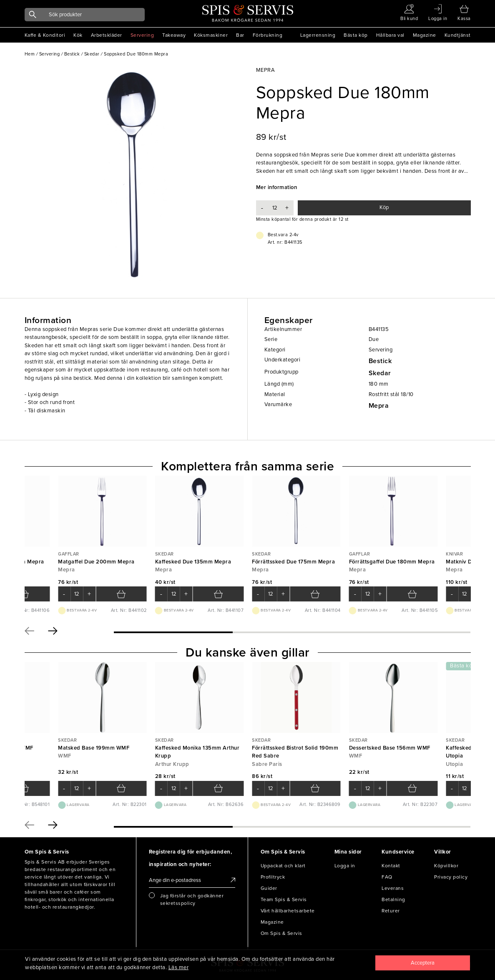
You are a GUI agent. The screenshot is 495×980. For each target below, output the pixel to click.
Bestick (380, 361)
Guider (269, 888)
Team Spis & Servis (284, 899)
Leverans (393, 888)
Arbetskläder (107, 35)
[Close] (423, 963)
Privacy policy (451, 877)
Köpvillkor (446, 866)
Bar (240, 35)
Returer (391, 911)
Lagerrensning (318, 35)
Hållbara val (390, 35)
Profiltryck (273, 877)
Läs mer (179, 967)
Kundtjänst (458, 35)
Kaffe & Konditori (45, 35)
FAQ (387, 877)
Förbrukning (268, 35)
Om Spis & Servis (281, 933)
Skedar (380, 373)
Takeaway (174, 35)
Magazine (425, 35)
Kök (78, 35)
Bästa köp (356, 35)
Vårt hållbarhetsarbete (288, 911)
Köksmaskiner (211, 35)
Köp (384, 207)
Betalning (393, 899)
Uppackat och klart (283, 866)
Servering (142, 35)
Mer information (277, 187)
